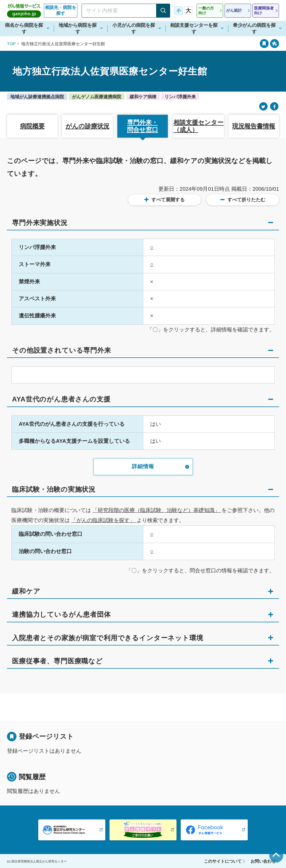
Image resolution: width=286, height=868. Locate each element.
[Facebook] (274, 107)
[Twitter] (263, 107)
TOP (11, 44)
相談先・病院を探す (61, 10)
